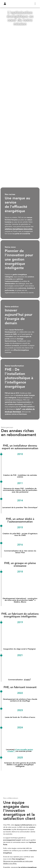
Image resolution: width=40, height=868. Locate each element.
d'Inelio (27, 680)
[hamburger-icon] (35, 4)
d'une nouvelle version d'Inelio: (20, 750)
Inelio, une (20, 410)
